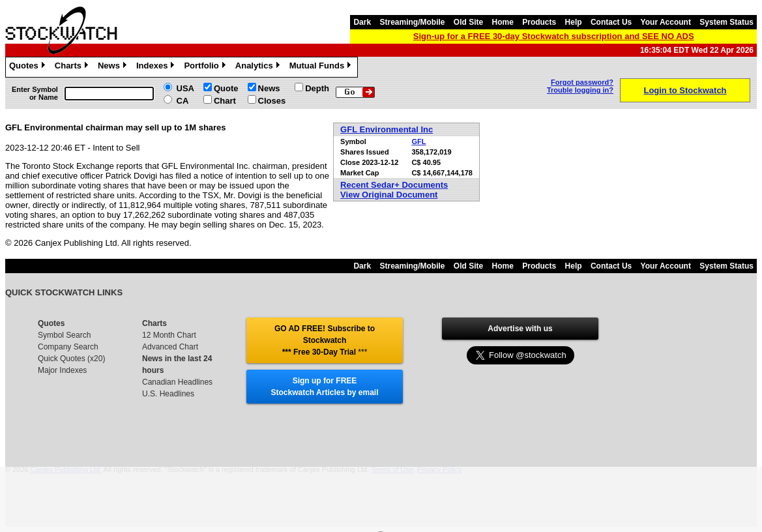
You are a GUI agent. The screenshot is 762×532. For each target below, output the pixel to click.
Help (574, 22)
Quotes (29, 67)
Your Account (666, 22)
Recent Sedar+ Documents (394, 185)
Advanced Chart (170, 347)
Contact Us (611, 22)
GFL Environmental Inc (387, 129)
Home (503, 22)
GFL (418, 141)
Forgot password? (582, 82)
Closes (272, 101)
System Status (726, 22)
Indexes (157, 67)
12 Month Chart (169, 335)
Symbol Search (64, 335)
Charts (73, 67)
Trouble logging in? (580, 90)
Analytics (259, 67)
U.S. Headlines (168, 394)
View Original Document (389, 195)
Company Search (68, 347)
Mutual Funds (322, 67)
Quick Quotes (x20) (71, 359)
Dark (362, 22)
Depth (317, 88)
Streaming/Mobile (412, 22)
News (114, 67)
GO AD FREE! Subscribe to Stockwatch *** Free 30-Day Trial (325, 340)
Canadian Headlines (177, 382)
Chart (225, 101)
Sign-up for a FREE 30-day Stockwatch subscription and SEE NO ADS (554, 36)
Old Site (468, 22)
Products (539, 22)
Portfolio (206, 67)
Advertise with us (520, 329)
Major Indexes (62, 370)
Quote (226, 88)
